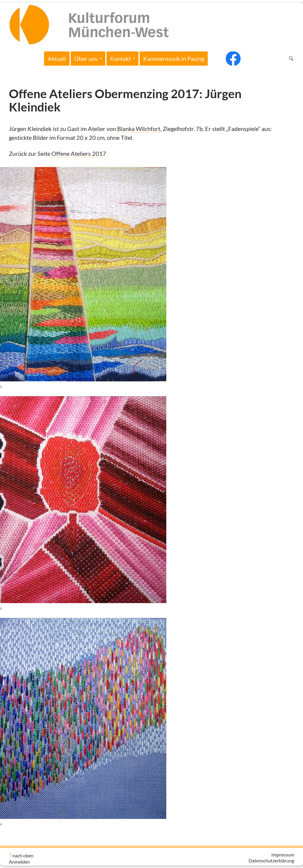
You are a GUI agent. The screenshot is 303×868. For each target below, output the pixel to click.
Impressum (283, 855)
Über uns (86, 59)
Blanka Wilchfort (139, 129)
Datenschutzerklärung (271, 860)
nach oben (23, 855)
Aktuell (57, 59)
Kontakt (120, 59)
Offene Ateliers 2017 (79, 153)
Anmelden (19, 862)
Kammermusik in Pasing (174, 59)
